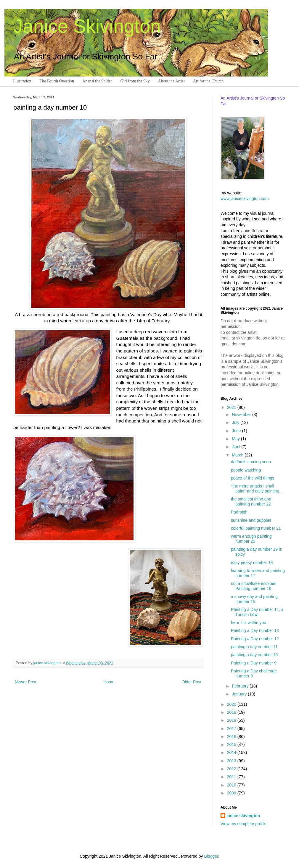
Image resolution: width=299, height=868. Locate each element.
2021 (232, 407)
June (237, 431)
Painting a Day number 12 (255, 639)
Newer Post (25, 682)
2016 (232, 737)
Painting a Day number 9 (254, 663)
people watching (246, 470)
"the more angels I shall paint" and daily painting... (257, 489)
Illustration (22, 81)
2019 (232, 712)
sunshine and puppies (251, 520)
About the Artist (171, 81)
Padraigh (239, 512)
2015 (232, 745)
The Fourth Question (57, 81)
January (240, 694)
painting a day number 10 (254, 655)
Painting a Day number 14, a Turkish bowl (257, 612)
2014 (232, 752)
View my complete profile (243, 824)
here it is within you (249, 622)
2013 (232, 761)
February (241, 686)
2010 (232, 785)
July (236, 422)
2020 (232, 704)
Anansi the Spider (97, 81)
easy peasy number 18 (252, 563)
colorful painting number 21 (256, 528)
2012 (232, 769)
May (236, 439)
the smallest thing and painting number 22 (251, 502)
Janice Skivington (87, 26)
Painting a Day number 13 (255, 630)
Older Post (192, 682)
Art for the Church (208, 81)
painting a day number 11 (254, 647)
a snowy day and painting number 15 (254, 599)
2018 (232, 720)
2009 (232, 793)
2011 (232, 777)
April (237, 447)
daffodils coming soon (251, 462)
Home (109, 682)
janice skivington (48, 663)
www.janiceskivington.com (245, 199)
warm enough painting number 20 (251, 539)
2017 (232, 729)
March (238, 455)
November (242, 415)
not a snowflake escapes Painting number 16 (254, 586)
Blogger (211, 856)
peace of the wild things (253, 478)
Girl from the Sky (135, 81)
